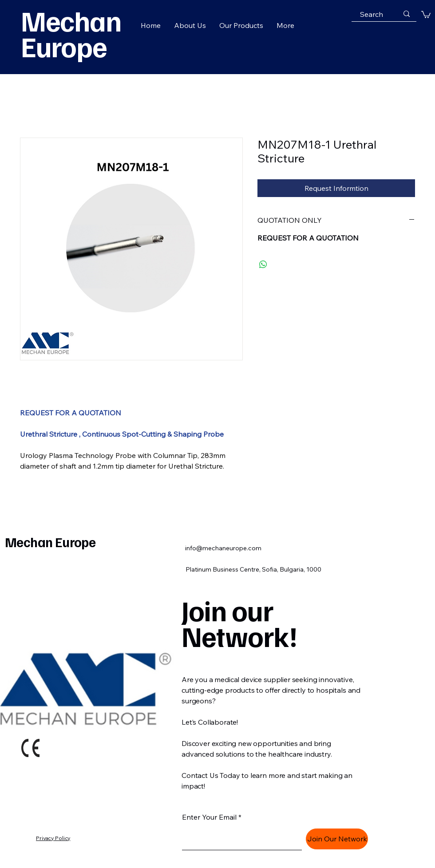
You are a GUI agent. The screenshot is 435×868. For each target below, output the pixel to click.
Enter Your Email (209, 817)
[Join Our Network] (337, 839)
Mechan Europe (50, 542)
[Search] (372, 14)
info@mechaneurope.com (223, 548)
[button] (426, 14)
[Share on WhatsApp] (263, 264)
